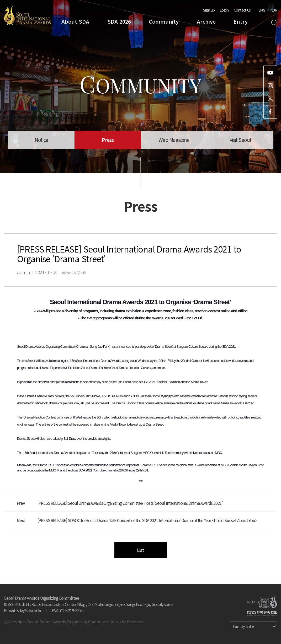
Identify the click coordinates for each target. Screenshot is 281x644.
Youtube (270, 72)
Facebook (270, 112)
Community (164, 21)
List (140, 550)
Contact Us (242, 10)
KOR (274, 10)
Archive (206, 21)
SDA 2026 (119, 21)
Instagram (270, 86)
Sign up (209, 10)
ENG (262, 10)
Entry (241, 21)
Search (274, 23)
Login (224, 10)
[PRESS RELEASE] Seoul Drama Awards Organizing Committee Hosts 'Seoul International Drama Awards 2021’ (130, 503)
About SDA (75, 21)
